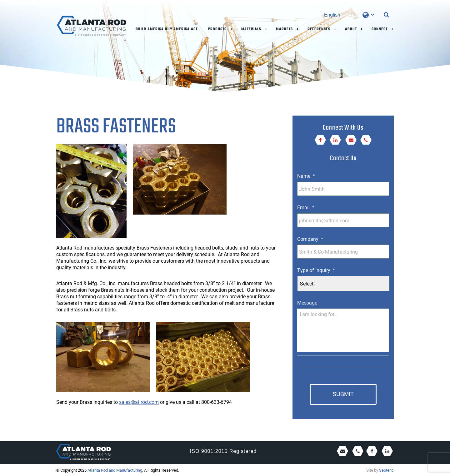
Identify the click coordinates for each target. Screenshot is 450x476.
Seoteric (386, 470)
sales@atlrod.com (139, 402)
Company (310, 239)
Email (306, 207)
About (351, 29)
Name (306, 176)
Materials (251, 29)
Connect (380, 29)
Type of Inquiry (316, 270)
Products (217, 29)
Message (307, 303)
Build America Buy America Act (167, 29)
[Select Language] (349, 15)
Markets (284, 29)
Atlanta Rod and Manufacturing (115, 470)
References (319, 29)
